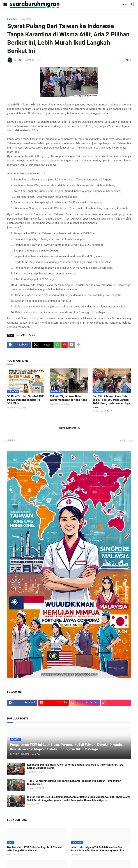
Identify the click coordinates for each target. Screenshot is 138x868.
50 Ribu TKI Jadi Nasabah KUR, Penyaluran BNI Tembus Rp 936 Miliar (26, 400)
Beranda (12, 19)
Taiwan (32, 335)
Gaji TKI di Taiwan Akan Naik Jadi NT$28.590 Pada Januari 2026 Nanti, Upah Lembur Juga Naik (111, 402)
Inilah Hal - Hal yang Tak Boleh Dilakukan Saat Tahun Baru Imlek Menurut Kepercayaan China (97, 849)
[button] (5, 5)
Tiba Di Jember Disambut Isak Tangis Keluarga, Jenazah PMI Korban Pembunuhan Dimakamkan (74, 783)
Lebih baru (12, 441)
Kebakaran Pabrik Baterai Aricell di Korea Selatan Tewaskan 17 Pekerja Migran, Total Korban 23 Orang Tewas (76, 766)
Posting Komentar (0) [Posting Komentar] (69, 428)
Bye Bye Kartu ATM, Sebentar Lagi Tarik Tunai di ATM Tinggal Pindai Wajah (35, 849)
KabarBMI (25, 19)
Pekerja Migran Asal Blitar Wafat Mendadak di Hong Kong (69, 398)
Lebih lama (126, 441)
